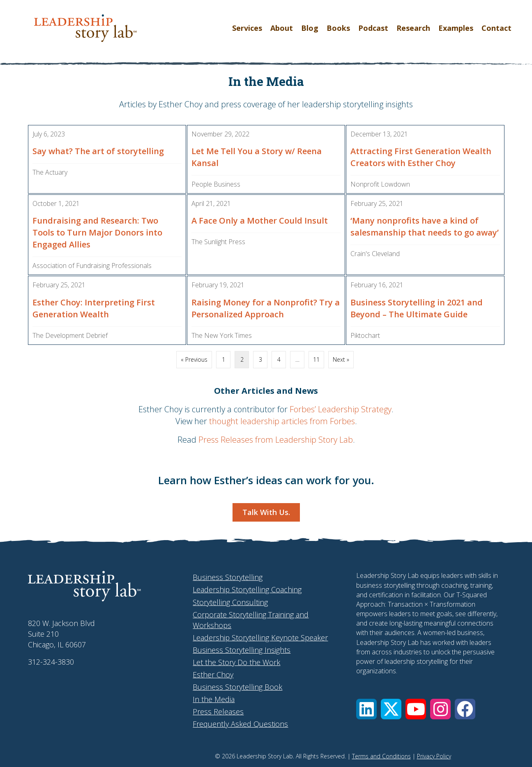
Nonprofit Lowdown (380, 184)
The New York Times (222, 335)
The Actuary (50, 172)
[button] (366, 709)
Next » (341, 359)
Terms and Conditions (381, 756)
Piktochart (365, 335)
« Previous (194, 359)
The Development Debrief (70, 335)
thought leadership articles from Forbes (282, 421)
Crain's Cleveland (375, 254)
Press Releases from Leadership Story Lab (276, 440)
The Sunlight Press (218, 242)
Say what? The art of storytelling (98, 151)
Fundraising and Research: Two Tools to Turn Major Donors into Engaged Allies (97, 232)
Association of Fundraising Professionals (92, 266)
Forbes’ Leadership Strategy (341, 409)
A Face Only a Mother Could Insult (260, 221)
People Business (216, 184)
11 (316, 359)
